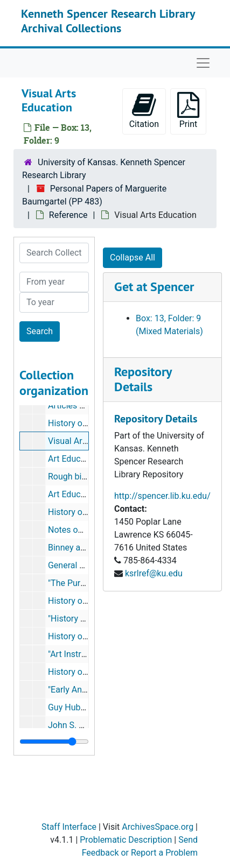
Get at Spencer (154, 287)
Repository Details (143, 379)
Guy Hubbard (73, 707)
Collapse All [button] (133, 257)
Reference (68, 215)
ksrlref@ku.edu (154, 573)
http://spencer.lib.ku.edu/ (162, 496)
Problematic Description (126, 840)
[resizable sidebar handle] (54, 742)
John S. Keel (72, 725)
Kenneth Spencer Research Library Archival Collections (108, 20)
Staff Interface (69, 827)
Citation (144, 111)
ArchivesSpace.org (158, 827)
